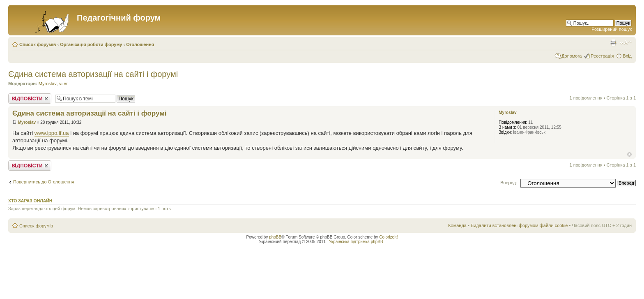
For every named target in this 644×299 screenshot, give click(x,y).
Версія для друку (613, 43)
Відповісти (30, 99)
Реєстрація (602, 56)
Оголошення (140, 44)
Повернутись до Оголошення (44, 182)
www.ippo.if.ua (52, 133)
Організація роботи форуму (91, 44)
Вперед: (509, 183)
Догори (629, 154)
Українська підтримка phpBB (356, 242)
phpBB (275, 237)
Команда (457, 225)
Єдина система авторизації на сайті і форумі (93, 74)
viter (63, 83)
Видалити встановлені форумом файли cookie (519, 225)
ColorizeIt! (388, 237)
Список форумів (38, 44)
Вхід (627, 56)
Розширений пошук (612, 29)
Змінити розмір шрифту (626, 43)
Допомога (572, 56)
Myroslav (48, 83)
